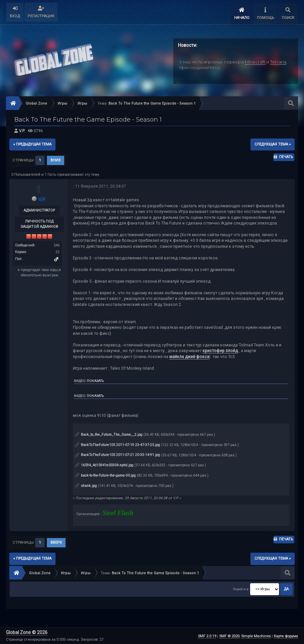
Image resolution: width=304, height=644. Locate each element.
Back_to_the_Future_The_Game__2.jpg (108, 434)
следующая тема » (273, 144)
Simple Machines (256, 636)
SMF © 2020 (229, 636)
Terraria (278, 61)
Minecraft (255, 61)
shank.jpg (86, 485)
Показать (95, 380)
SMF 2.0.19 (207, 636)
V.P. (22, 131)
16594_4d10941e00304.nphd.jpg (104, 465)
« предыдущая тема (32, 144)
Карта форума (286, 636)
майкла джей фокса (189, 356)
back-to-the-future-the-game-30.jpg (105, 475)
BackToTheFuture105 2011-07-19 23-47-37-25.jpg (117, 445)
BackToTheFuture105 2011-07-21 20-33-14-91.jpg (117, 455)
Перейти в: (241, 589)
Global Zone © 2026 (27, 632)
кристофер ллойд (220, 351)
